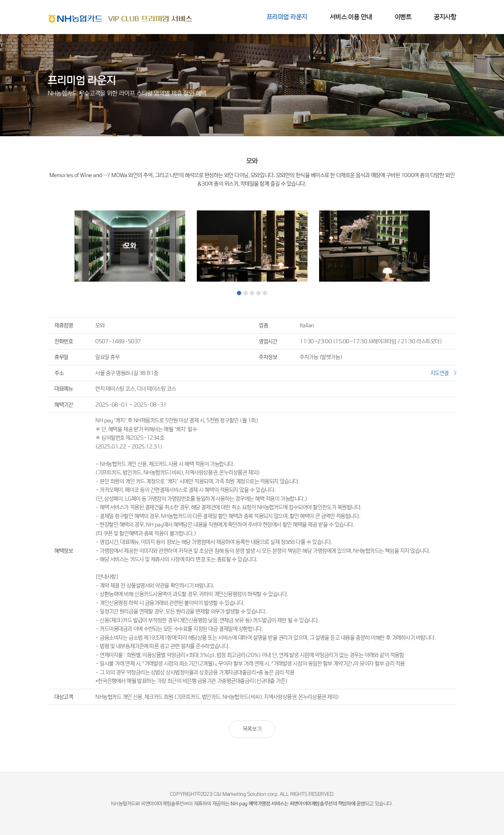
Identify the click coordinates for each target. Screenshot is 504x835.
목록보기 (252, 729)
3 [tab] (252, 293)
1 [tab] (239, 293)
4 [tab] (259, 293)
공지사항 (445, 17)
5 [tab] (265, 293)
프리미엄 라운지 (287, 17)
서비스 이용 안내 (351, 17)
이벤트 (403, 17)
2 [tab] (246, 293)
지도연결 (440, 373)
